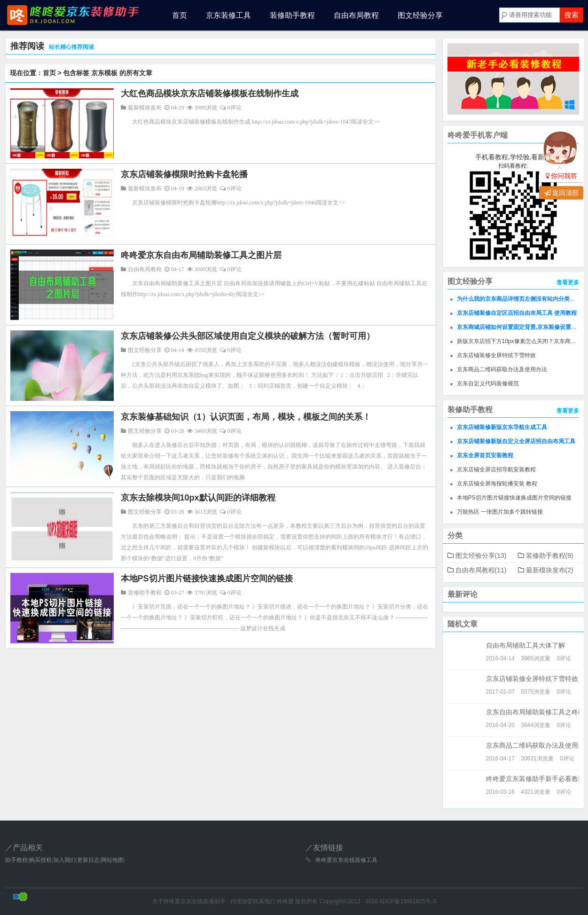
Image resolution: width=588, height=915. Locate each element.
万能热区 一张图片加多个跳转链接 (500, 512)
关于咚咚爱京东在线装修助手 (189, 901)
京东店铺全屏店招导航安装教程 (496, 469)
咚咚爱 (285, 901)
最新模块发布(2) (550, 570)
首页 (180, 15)
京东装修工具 (228, 15)
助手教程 (16, 860)
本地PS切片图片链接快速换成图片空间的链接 (207, 579)
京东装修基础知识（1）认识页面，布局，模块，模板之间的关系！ (246, 417)
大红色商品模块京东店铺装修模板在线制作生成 (210, 94)
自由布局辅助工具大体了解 (525, 645)
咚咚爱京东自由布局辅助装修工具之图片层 (201, 255)
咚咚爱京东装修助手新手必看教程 (535, 779)
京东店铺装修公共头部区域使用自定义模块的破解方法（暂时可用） (248, 336)
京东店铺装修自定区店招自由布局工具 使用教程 (517, 313)
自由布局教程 (356, 15)
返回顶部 (561, 193)
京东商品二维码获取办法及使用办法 (502, 369)
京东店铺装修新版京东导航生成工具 (502, 427)
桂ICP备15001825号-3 (408, 901)
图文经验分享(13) (481, 555)
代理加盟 (242, 901)
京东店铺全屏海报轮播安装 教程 (497, 484)
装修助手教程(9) (550, 555)
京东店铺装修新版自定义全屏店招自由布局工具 (516, 441)
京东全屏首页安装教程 (485, 455)
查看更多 (568, 282)
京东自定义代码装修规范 (488, 383)
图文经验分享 (420, 15)
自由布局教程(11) (481, 570)
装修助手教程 (292, 15)
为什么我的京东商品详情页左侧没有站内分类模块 (519, 299)
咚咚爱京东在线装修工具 (346, 860)
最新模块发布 (145, 108)
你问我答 (561, 176)
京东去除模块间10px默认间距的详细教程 (198, 498)
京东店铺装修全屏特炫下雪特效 (496, 355)
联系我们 (264, 901)
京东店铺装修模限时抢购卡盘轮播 (184, 174)
